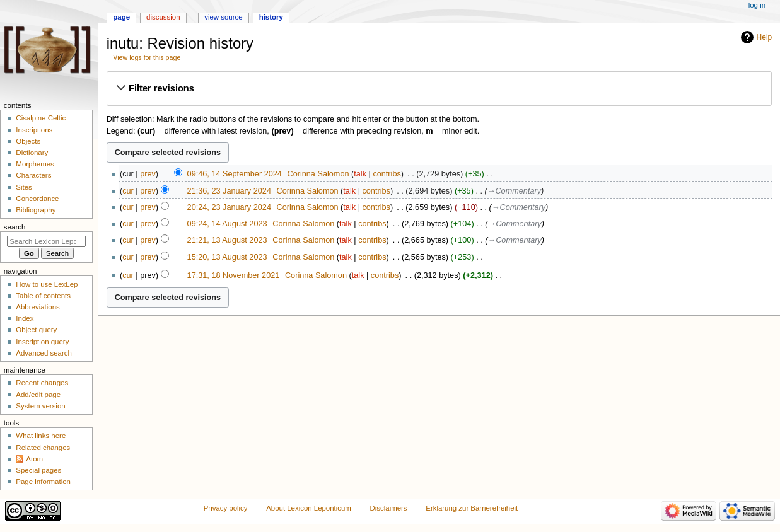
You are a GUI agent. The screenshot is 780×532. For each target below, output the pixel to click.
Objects (28, 141)
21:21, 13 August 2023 (227, 240)
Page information (43, 482)
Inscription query (42, 342)
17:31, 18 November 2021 (234, 275)
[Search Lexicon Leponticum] (46, 241)
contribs (387, 174)
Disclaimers (389, 508)
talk (360, 174)
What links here (41, 436)
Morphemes (35, 164)
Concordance (37, 199)
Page (121, 17)
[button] (439, 88)
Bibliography (36, 210)
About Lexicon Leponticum (309, 508)
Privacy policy (226, 508)
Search (15, 227)
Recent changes (42, 383)
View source (223, 17)
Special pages (38, 470)
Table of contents (43, 296)
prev (148, 174)
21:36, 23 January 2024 (229, 191)
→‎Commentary (514, 191)
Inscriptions (34, 130)
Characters (33, 175)
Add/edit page (38, 395)
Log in (757, 5)
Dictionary (32, 153)
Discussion (163, 17)
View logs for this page (147, 57)
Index (25, 318)
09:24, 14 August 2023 (227, 224)
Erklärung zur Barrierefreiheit (472, 508)
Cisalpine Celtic (41, 118)
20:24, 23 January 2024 (229, 207)
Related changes (43, 448)
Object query (36, 330)
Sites (24, 187)
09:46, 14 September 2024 (235, 174)
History (271, 17)
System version (40, 406)
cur (128, 191)
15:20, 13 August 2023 (227, 257)
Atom (34, 459)
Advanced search (44, 353)
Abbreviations (38, 307)
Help (765, 37)
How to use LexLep (47, 284)
